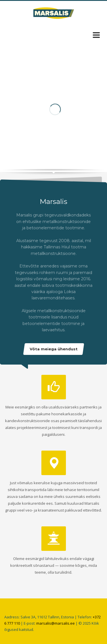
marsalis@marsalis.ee (55, 623)
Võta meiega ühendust (54, 349)
